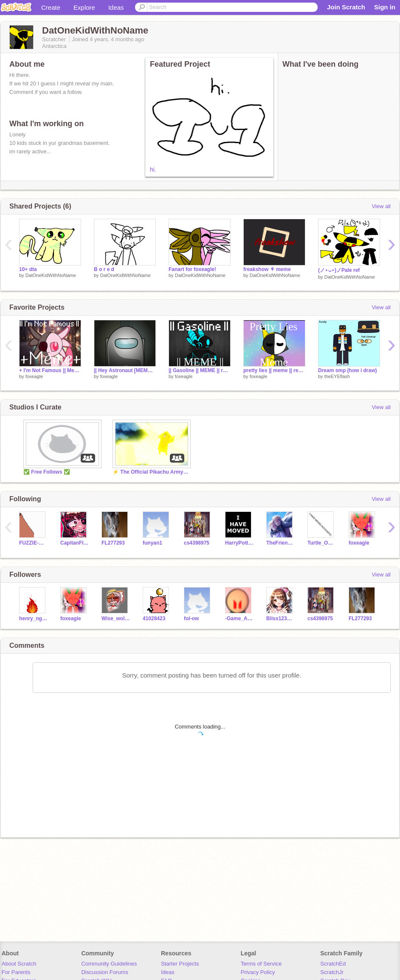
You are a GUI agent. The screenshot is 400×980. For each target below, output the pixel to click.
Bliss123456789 (280, 619)
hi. (153, 169)
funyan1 (152, 543)
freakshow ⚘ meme (267, 269)
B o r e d (104, 269)
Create (51, 7)
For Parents (16, 972)
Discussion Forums (105, 972)
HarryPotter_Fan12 (239, 543)
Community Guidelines (109, 964)
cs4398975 (197, 543)
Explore (84, 7)
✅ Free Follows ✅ (47, 472)
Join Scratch (346, 7)
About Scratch (19, 964)
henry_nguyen (33, 619)
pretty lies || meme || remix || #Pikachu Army (274, 370)
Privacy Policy (258, 972)
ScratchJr (332, 972)
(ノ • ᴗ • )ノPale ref (339, 270)
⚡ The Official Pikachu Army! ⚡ (151, 472)
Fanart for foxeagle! (192, 269)
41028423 (154, 619)
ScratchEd (333, 964)
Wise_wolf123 (116, 619)
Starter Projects (180, 964)
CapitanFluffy (75, 543)
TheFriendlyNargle (280, 543)
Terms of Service (261, 964)
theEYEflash (337, 376)
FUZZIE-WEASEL (33, 543)
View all (381, 206)
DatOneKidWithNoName (51, 275)
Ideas (116, 7)
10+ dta (28, 269)
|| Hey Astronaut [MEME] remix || (125, 370)
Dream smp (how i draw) (348, 370)
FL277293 (113, 543)
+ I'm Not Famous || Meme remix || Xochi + (50, 370)
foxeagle (34, 376)
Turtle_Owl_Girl (322, 543)
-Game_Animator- (239, 619)
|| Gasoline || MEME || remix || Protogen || (200, 370)
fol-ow (191, 619)
